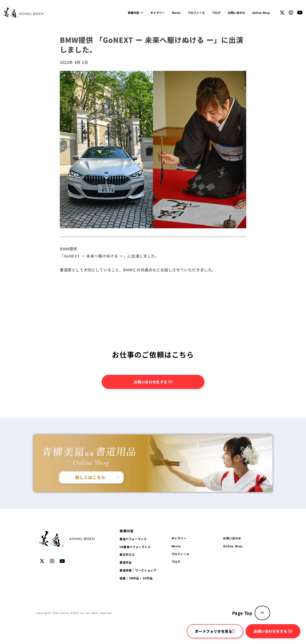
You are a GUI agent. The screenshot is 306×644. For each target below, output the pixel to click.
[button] (126, 531)
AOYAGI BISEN (31, 14)
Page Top (242, 613)
